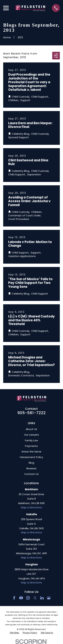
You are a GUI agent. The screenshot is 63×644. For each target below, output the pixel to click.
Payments (31, 446)
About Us (31, 429)
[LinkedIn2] (42, 598)
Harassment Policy (31, 457)
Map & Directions (32, 507)
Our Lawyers (32, 435)
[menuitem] (14, 633)
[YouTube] (21, 598)
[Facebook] (14, 598)
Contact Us (31, 474)
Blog (31, 463)
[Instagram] (28, 598)
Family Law (31, 440)
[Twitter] (35, 598)
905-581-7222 (32, 413)
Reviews (31, 468)
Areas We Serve (31, 452)
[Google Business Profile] (49, 598)
